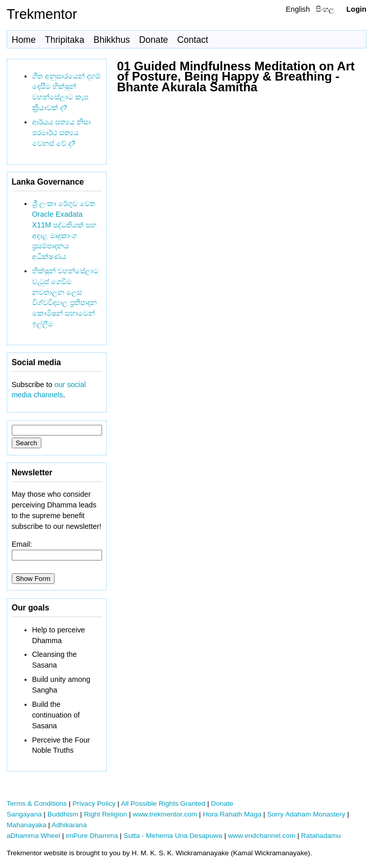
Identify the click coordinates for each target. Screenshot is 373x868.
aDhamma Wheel (33, 836)
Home (24, 40)
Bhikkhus (111, 40)
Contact (193, 40)
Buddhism (63, 814)
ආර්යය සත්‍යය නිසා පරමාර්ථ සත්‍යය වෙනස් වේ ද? (61, 133)
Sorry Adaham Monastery (306, 814)
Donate (154, 40)
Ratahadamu (321, 836)
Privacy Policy (94, 803)
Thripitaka (65, 40)
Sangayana (24, 814)
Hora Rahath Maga (232, 814)
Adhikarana (69, 825)
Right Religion (105, 814)
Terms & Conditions (37, 803)
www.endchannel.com (262, 836)
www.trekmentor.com (165, 814)
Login (356, 9)
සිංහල (325, 9)
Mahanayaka (27, 825)
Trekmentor (42, 14)
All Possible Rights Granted (163, 803)
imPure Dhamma (92, 836)
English (298, 9)
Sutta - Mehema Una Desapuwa (173, 836)
